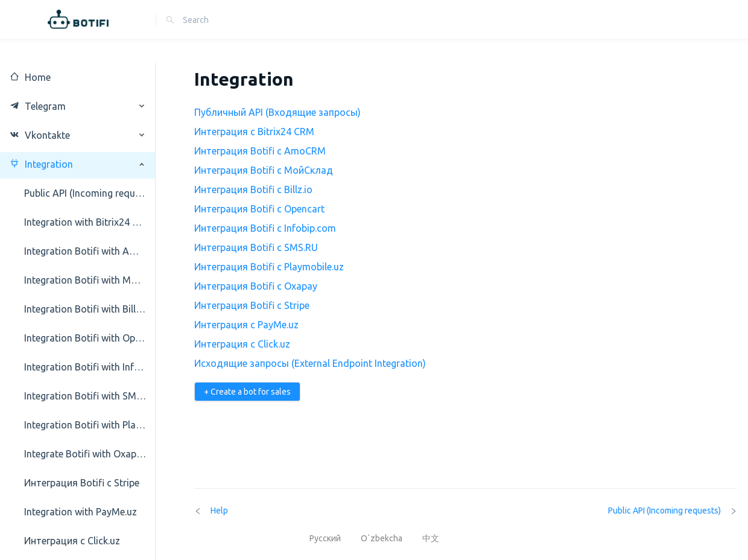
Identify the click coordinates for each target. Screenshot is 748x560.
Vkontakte (40, 135)
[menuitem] (78, 77)
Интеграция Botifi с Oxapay (256, 286)
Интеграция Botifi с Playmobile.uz (269, 267)
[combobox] (236, 20)
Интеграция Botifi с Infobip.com (265, 228)
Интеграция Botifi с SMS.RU (256, 247)
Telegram (38, 106)
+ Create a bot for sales (247, 392)
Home (30, 77)
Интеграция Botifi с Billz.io (253, 189)
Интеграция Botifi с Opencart (259, 209)
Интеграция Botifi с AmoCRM (260, 151)
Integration (41, 164)
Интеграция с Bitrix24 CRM (254, 132)
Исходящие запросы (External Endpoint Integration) (310, 363)
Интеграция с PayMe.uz (246, 325)
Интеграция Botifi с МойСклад (264, 170)
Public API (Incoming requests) (673, 511)
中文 (431, 538)
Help (211, 511)
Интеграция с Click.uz (242, 344)
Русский (326, 538)
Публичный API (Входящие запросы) (277, 112)
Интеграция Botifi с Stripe (252, 305)
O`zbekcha (382, 538)
